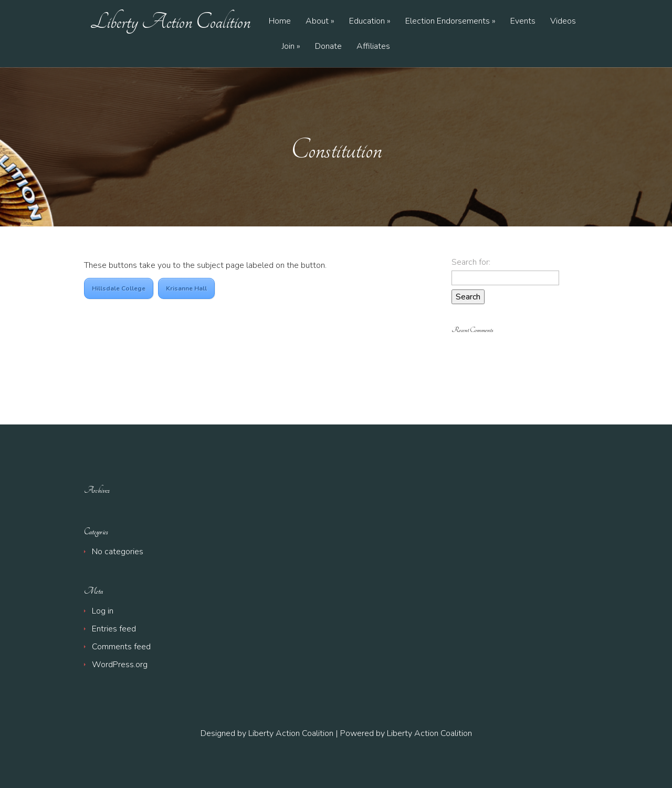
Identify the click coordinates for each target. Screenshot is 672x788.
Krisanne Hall (186, 288)
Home (280, 22)
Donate (328, 47)
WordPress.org (120, 665)
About (317, 22)
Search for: (471, 262)
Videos (563, 22)
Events (523, 22)
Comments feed (121, 647)
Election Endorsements (448, 22)
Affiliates (373, 47)
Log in (103, 611)
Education (367, 22)
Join (288, 47)
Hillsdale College (119, 288)
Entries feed (114, 629)
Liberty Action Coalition (170, 22)
